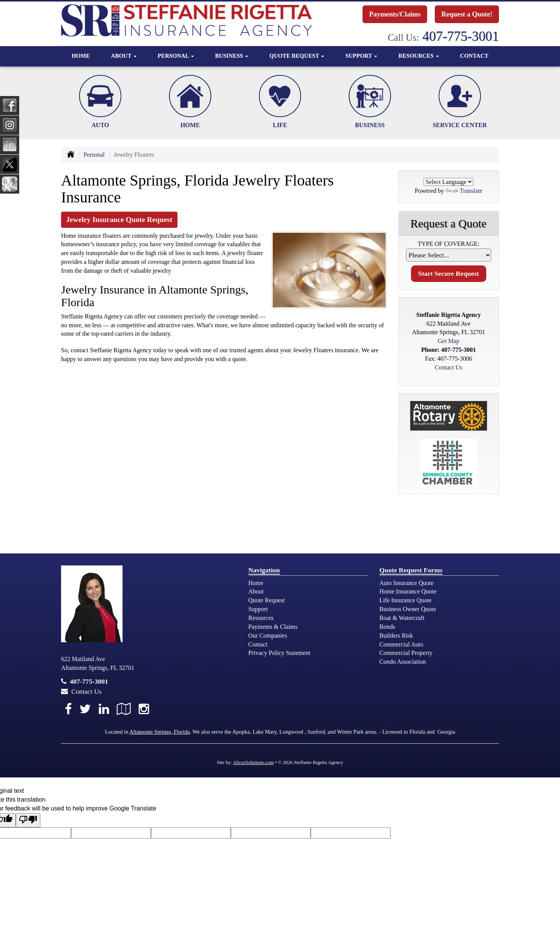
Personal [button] (176, 56)
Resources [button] (418, 56)
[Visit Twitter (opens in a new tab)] (85, 709)
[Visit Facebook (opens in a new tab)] (68, 709)
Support (258, 609)
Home (81, 56)
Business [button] (232, 56)
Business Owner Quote (408, 609)
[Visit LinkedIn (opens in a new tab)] (104, 709)
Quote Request (267, 600)
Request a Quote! (467, 14)
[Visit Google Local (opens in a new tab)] (124, 709)
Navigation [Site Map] (264, 570)
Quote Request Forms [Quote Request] (411, 570)
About (256, 591)
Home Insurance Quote (408, 591)
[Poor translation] (28, 820)
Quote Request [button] (297, 56)
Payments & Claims (273, 627)
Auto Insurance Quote (407, 583)
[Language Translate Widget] (448, 182)
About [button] (124, 56)
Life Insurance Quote (406, 600)
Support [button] (361, 56)
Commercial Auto (401, 644)
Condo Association (403, 662)
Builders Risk (396, 636)
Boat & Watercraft (402, 618)
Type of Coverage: (449, 244)
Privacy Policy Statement (280, 653)
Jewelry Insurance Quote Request (119, 220)
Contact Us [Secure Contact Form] (449, 367)
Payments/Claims (395, 14)
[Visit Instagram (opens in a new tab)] (144, 709)
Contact (474, 56)
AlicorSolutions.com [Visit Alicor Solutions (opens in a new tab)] (253, 762)
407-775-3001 (461, 36)
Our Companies (268, 636)
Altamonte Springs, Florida (160, 732)
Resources (261, 618)
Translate (464, 191)
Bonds (387, 627)
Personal (94, 155)
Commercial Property (406, 653)
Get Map (449, 341)
